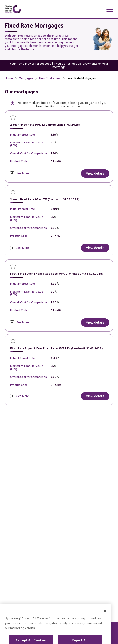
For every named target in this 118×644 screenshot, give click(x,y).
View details (95, 173)
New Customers (50, 78)
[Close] (105, 619)
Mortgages (26, 78)
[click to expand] (20, 173)
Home (9, 78)
